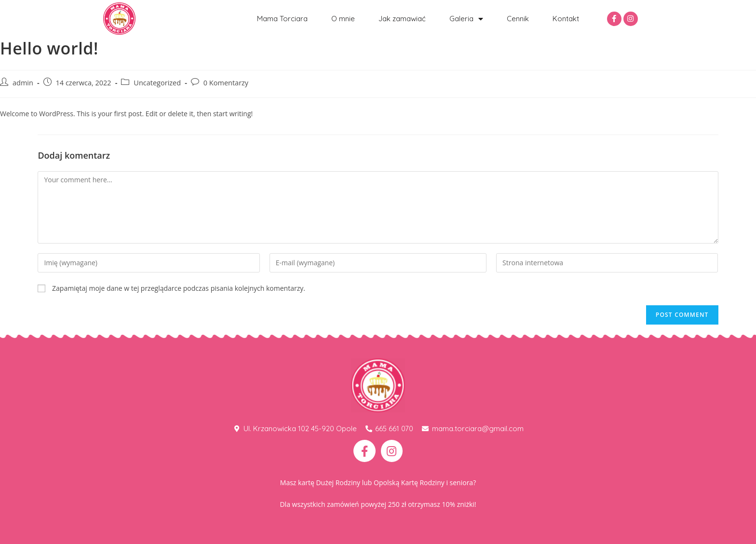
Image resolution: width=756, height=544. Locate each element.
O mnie (343, 19)
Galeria (466, 19)
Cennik (518, 19)
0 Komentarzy (226, 83)
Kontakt (566, 19)
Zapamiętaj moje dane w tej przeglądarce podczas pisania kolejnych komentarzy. (179, 288)
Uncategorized (157, 83)
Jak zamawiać (402, 19)
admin (23, 83)
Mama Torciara (282, 19)
